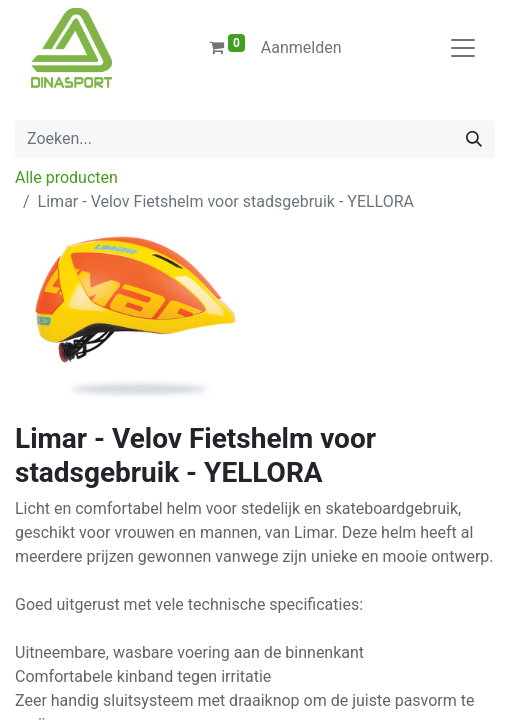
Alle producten (66, 177)
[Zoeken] (474, 139)
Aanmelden (301, 47)
